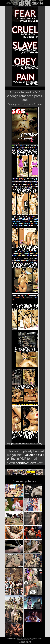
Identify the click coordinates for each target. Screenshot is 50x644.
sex (35, 444)
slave (31, 444)
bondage (40, 444)
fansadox (18, 444)
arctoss (24, 444)
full (28, 444)
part (13, 444)
